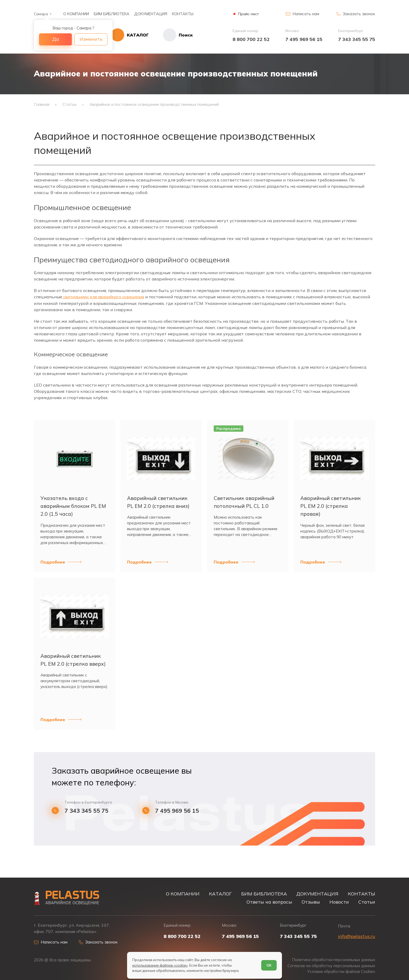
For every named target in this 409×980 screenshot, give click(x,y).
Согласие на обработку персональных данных (331, 966)
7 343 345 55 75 (357, 39)
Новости (339, 901)
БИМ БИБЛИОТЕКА (112, 14)
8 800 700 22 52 (251, 39)
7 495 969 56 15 (304, 39)
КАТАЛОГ (220, 893)
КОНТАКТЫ (183, 14)
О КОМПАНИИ (76, 14)
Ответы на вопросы (269, 901)
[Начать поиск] (174, 35)
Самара (41, 14)
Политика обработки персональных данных (333, 960)
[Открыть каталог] (134, 35)
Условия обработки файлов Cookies (341, 972)
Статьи (367, 901)
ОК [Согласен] (269, 965)
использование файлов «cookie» (160, 965)
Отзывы (311, 901)
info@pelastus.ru (356, 936)
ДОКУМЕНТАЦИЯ (151, 14)
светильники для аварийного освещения (106, 299)
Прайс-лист (248, 14)
